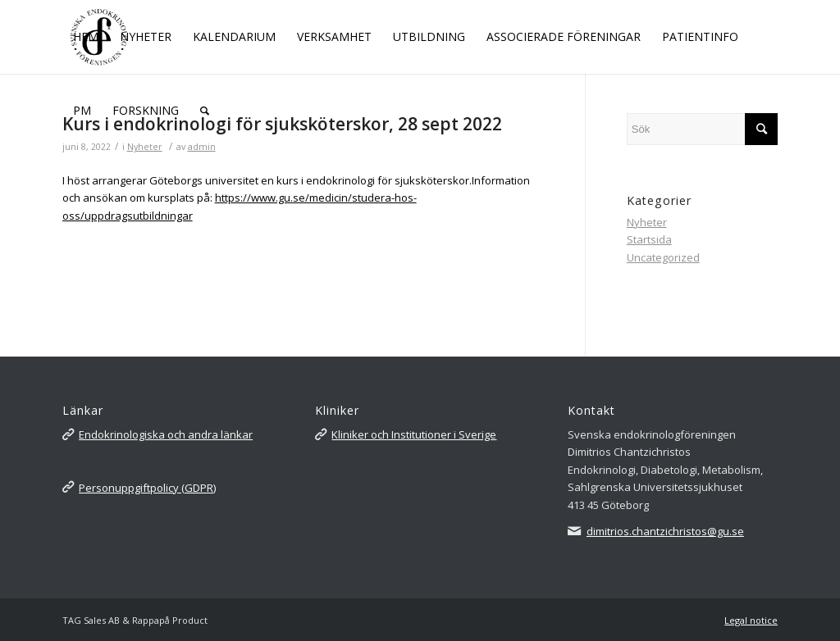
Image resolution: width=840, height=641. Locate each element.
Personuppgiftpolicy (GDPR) (147, 488)
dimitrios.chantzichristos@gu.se (665, 531)
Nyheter (647, 222)
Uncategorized (663, 257)
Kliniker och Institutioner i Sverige (414, 434)
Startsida (649, 239)
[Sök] (205, 111)
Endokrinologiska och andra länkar (166, 434)
